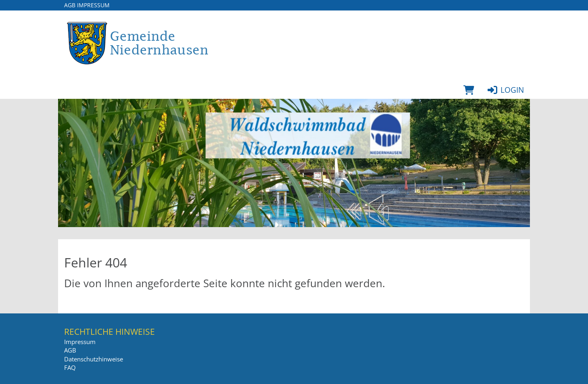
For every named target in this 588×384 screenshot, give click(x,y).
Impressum (93, 5)
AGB (70, 5)
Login (505, 90)
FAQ (70, 367)
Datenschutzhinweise (94, 359)
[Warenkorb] (469, 90)
